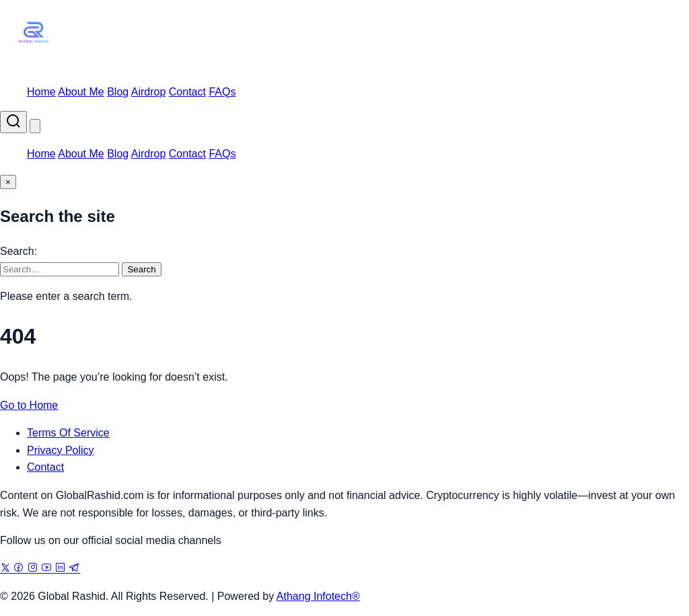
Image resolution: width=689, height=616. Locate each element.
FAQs (222, 92)
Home (41, 92)
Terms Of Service (68, 433)
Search (141, 269)
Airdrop (149, 92)
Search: (19, 251)
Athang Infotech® (318, 596)
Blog (118, 92)
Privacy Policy (61, 450)
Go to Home (29, 405)
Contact (187, 92)
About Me (81, 92)
